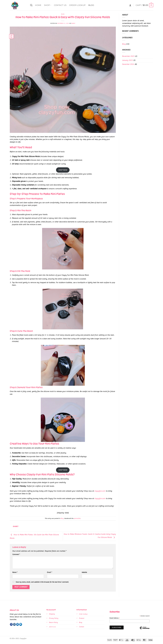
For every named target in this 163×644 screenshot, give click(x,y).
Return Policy (53, 622)
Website (84, 572)
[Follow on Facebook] (11, 624)
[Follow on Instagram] (14, 624)
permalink (77, 518)
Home (38, 5)
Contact (81, 627)
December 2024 (128, 64)
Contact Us (60, 5)
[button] (130, 5)
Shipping (52, 614)
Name (15, 572)
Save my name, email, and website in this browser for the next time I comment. (42, 582)
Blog (91, 5)
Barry (73, 23)
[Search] (31, 5)
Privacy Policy (54, 618)
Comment (16, 554)
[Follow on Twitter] (18, 624)
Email (49, 572)
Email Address (115, 618)
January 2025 (127, 60)
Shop (48, 5)
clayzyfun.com (100, 491)
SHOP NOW (63, 170)
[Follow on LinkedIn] (21, 624)
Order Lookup (77, 5)
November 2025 (128, 56)
